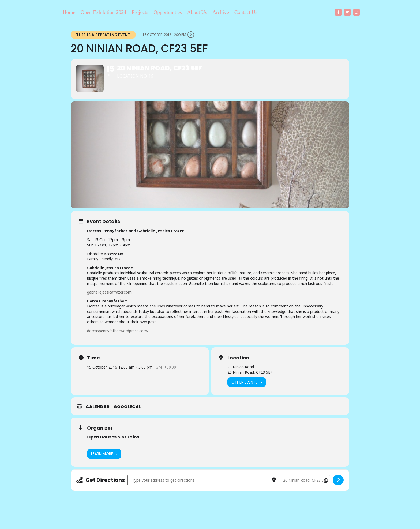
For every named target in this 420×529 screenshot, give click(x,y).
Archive (221, 12)
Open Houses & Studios (113, 445)
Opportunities (168, 12)
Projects (140, 12)
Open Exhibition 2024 (104, 12)
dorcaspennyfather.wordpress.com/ (118, 339)
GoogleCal (127, 415)
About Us (197, 12)
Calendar (98, 415)
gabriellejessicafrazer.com (109, 300)
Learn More (104, 462)
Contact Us (246, 12)
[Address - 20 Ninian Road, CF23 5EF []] (198, 488)
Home (69, 12)
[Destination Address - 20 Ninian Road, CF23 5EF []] (304, 488)
